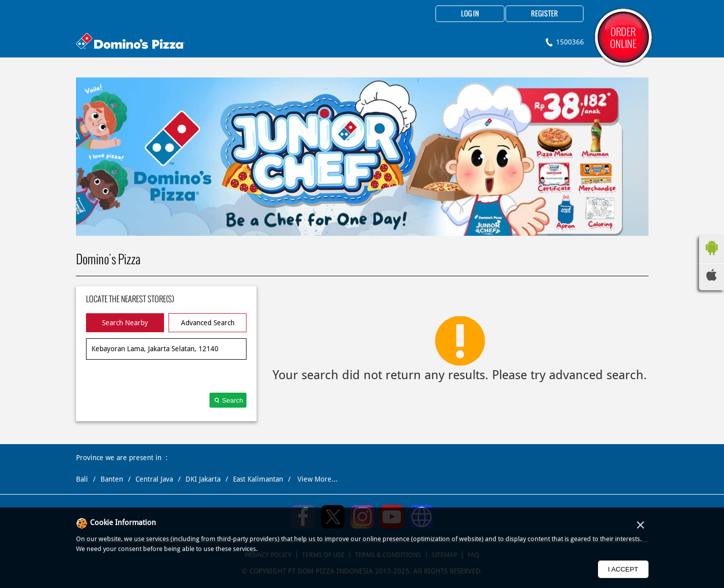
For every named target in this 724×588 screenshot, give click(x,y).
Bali (82, 479)
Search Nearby (125, 323)
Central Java (154, 479)
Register (544, 14)
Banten (112, 479)
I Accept (623, 569)
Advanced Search (208, 323)
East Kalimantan (258, 479)
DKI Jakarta (203, 479)
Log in (470, 14)
